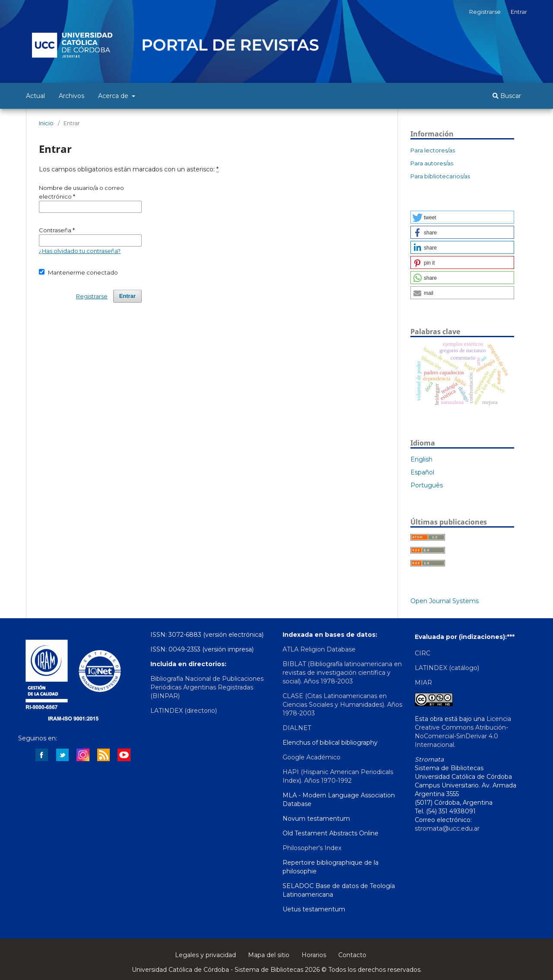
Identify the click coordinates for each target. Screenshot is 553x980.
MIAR (423, 683)
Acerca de (114, 96)
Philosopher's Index (312, 848)
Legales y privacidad (205, 955)
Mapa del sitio (269, 955)
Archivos (72, 96)
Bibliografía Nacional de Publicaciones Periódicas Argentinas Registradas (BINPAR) (207, 687)
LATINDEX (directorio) (184, 711)
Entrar (519, 12)
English (421, 459)
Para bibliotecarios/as (440, 176)
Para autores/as (432, 163)
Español (422, 472)
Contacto (352, 955)
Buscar (507, 96)
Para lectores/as (433, 150)
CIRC (423, 653)
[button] (462, 217)
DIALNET (297, 728)
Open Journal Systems (445, 601)
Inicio (46, 123)
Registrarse (485, 12)
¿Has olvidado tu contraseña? (80, 251)
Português (427, 485)
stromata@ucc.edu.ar (447, 828)
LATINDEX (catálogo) (447, 668)
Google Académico (311, 757)
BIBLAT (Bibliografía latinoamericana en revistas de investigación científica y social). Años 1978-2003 (342, 673)
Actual (35, 96)
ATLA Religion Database (319, 649)
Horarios (314, 955)
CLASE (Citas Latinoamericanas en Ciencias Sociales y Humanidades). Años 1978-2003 (342, 705)
